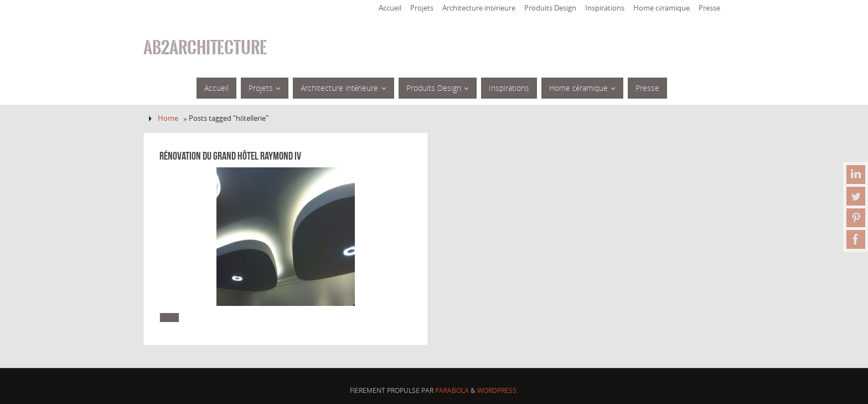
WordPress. (498, 390)
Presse (709, 8)
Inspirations (605, 8)
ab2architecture (205, 48)
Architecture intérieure (479, 8)
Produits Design (550, 8)
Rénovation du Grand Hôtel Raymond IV (230, 156)
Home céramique (662, 8)
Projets (422, 8)
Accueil (390, 8)
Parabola (452, 390)
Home (168, 118)
